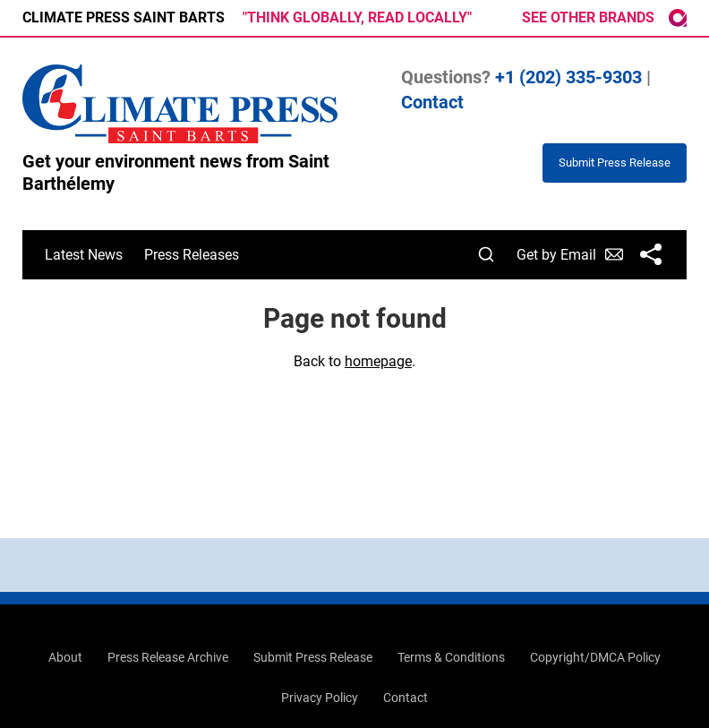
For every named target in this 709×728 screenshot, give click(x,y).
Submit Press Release (313, 657)
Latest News (84, 255)
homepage (378, 361)
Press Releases (192, 255)
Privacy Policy (320, 698)
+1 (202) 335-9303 (568, 77)
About (65, 657)
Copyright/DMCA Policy (595, 657)
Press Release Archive (168, 657)
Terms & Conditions (451, 657)
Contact (432, 102)
